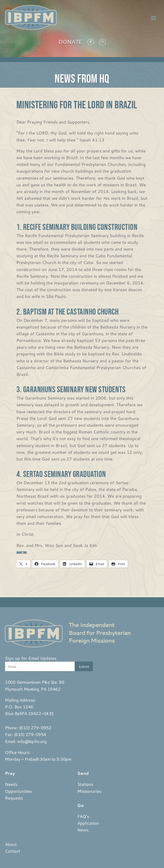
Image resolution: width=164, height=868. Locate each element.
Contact (13, 851)
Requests (14, 798)
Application (88, 823)
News (83, 830)
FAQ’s (83, 816)
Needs (11, 784)
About (11, 844)
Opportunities (18, 791)
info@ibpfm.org (32, 741)
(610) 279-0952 (35, 728)
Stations (85, 784)
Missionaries (89, 791)
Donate (70, 43)
